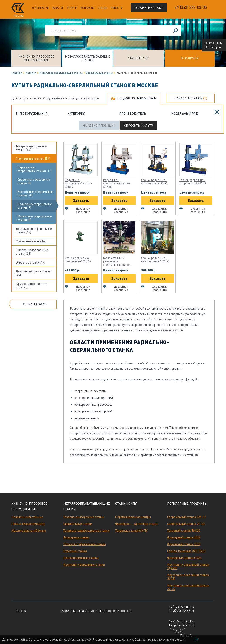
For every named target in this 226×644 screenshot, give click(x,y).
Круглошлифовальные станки (84, 564)
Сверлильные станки (99, 73)
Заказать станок (189, 98)
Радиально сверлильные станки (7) (35, 206)
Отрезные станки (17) (30, 262)
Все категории (34, 304)
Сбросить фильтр (138, 126)
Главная (17, 73)
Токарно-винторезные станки (84, 517)
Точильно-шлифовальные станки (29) (34, 230)
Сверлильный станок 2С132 (186, 524)
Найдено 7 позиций (99, 126)
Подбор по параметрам (137, 98)
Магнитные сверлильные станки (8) (35, 218)
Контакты (87, 8)
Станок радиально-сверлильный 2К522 (78, 260)
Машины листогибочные (29, 530)
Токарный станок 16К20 (184, 530)
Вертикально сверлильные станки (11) (34, 169)
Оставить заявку (149, 8)
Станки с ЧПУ (139, 58)
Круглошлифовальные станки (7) (32, 286)
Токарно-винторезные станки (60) (31, 148)
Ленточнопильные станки (81, 558)
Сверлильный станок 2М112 (187, 517)
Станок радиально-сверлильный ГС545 (154, 182)
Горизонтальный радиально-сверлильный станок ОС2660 (117, 261)
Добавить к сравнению (83, 210)
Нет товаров (213, 47)
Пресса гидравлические (28, 524)
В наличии (190, 58)
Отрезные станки (75, 551)
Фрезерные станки (76, 537)
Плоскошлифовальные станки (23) (32, 252)
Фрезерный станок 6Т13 (184, 544)
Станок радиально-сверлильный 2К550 (193, 182)
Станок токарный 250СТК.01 (187, 551)
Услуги (72, 8)
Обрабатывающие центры (133, 517)
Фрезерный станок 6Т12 (184, 537)
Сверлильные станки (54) (33, 159)
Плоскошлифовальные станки (85, 544)
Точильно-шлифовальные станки (86, 530)
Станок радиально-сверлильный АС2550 (155, 260)
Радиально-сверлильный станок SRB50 (117, 183)
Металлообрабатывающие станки (88, 58)
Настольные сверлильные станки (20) (35, 194)
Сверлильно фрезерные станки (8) (34, 181)
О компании (41, 8)
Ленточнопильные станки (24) (33, 273)
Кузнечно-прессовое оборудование (36, 58)
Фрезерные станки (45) (32, 241)
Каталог (58, 8)
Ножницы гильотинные (27, 517)
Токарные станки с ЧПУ (131, 530)
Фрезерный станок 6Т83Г (185, 558)
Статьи (102, 8)
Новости (117, 8)
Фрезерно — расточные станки (137, 524)
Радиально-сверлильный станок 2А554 (79, 183)
